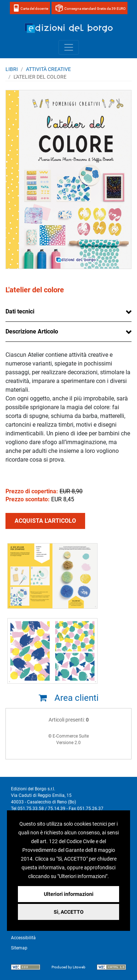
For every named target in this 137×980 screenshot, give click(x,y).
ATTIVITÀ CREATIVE (48, 69)
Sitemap (19, 948)
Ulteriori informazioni (69, 894)
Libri (12, 69)
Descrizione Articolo (32, 331)
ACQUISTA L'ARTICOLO (45, 521)
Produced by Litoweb (68, 967)
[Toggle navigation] (69, 47)
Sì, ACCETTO (69, 912)
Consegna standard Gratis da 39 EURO (95, 9)
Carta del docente (34, 9)
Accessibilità (23, 938)
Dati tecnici (20, 311)
